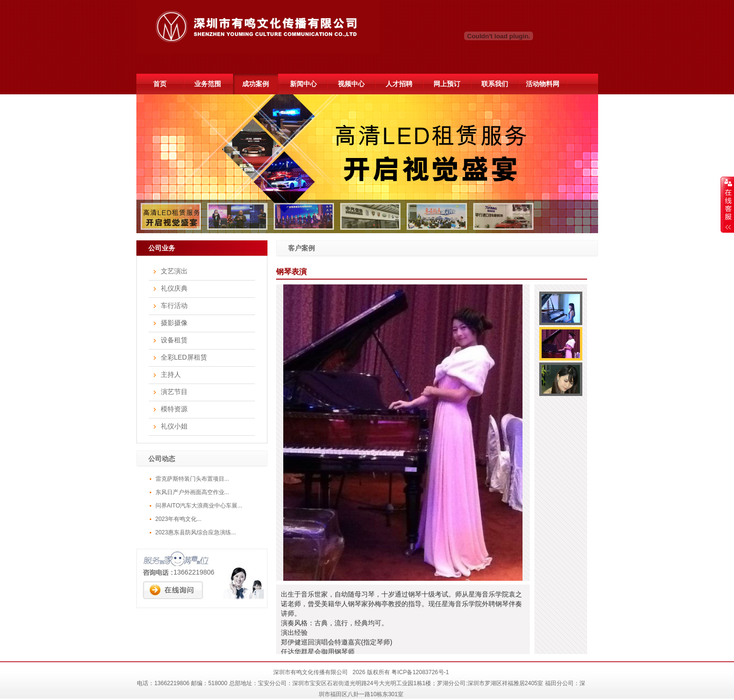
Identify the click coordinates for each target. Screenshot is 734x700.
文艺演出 (174, 271)
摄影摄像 (174, 323)
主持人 (171, 374)
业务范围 (208, 84)
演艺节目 (174, 392)
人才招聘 (399, 84)
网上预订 (447, 84)
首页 (160, 84)
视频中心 (351, 84)
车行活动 (174, 305)
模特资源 (174, 409)
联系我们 (495, 84)
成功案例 (256, 84)
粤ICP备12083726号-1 (420, 672)
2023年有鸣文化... (179, 519)
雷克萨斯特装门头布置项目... (192, 479)
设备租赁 (174, 340)
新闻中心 (303, 84)
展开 (727, 204)
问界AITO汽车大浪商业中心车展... (199, 506)
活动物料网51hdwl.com (542, 87)
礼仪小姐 (174, 426)
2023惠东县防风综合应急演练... (196, 532)
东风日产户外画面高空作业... (192, 492)
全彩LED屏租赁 (184, 357)
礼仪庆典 (174, 288)
